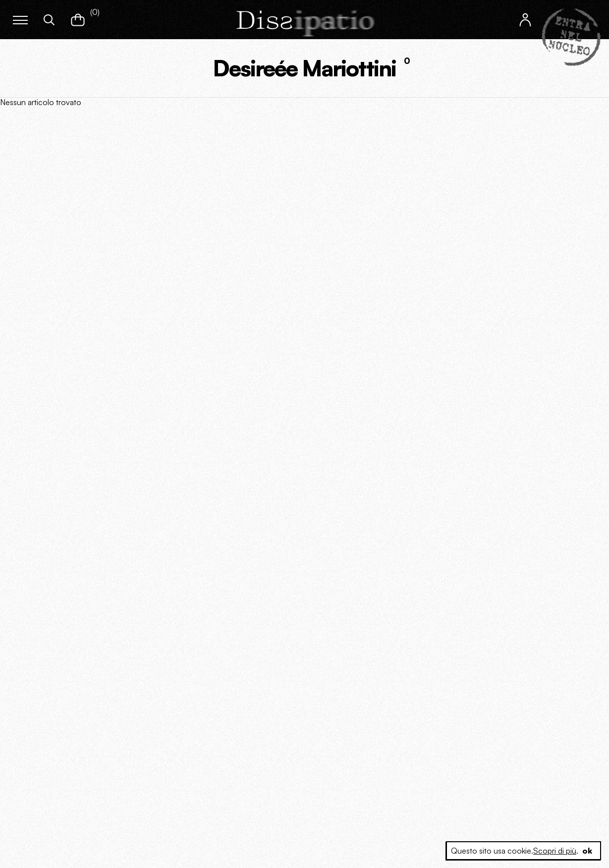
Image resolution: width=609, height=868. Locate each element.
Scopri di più (555, 851)
